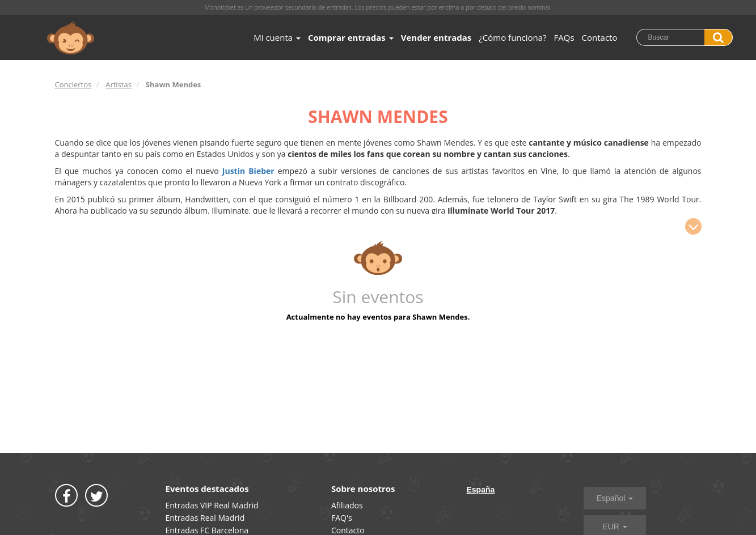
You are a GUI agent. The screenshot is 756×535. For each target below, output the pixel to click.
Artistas (119, 84)
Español (615, 498)
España (481, 490)
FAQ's (342, 518)
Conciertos (73, 84)
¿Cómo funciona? (512, 37)
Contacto (600, 37)
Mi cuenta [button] (277, 37)
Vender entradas (436, 37)
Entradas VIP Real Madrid (212, 505)
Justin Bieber (250, 171)
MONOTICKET (71, 38)
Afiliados (347, 505)
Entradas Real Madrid (205, 518)
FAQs (564, 37)
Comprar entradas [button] (351, 37)
